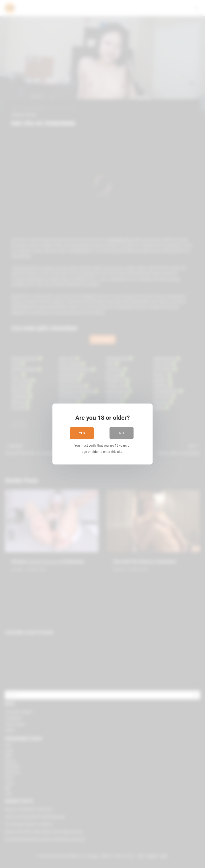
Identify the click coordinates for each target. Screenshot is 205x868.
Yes (82, 433)
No (122, 433)
